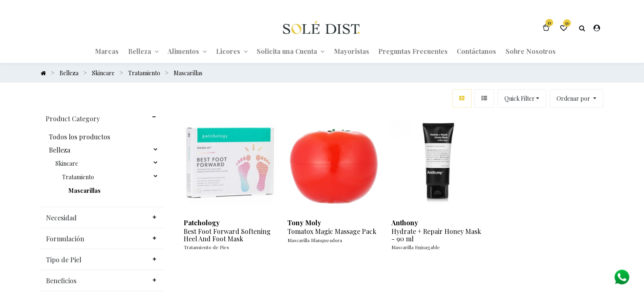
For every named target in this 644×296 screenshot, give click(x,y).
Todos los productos (79, 137)
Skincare (67, 164)
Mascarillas (85, 191)
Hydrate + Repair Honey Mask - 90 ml (436, 235)
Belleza (60, 150)
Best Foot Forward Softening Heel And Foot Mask (227, 235)
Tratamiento (78, 177)
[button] (576, 98)
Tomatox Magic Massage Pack (332, 231)
